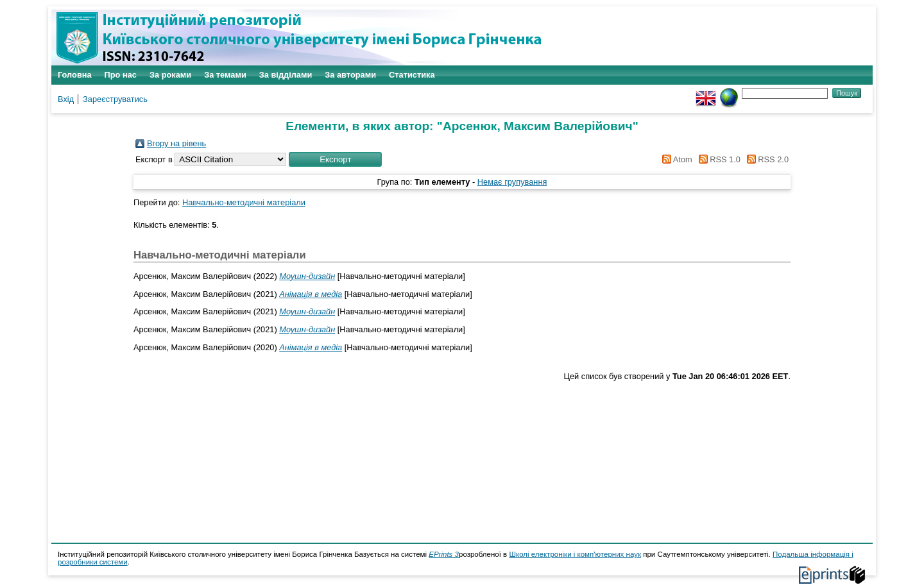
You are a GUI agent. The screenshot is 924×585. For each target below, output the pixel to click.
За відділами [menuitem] (286, 75)
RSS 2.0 (766, 159)
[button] (335, 159)
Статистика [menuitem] (412, 75)
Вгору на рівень (176, 143)
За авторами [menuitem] (350, 75)
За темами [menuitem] (225, 75)
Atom (675, 159)
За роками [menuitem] (170, 75)
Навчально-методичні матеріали (244, 202)
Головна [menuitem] (75, 75)
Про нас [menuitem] (121, 75)
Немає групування (512, 182)
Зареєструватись (115, 99)
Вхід (66, 99)
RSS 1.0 (717, 159)
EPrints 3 (444, 554)
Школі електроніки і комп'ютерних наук (575, 554)
